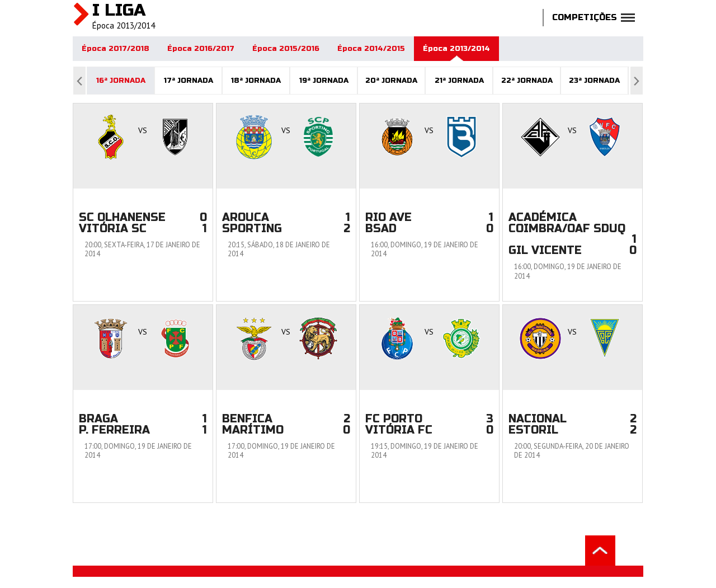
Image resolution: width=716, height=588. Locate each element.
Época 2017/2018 (116, 49)
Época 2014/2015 (371, 49)
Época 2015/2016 (286, 49)
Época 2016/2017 (201, 49)
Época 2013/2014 (456, 49)
